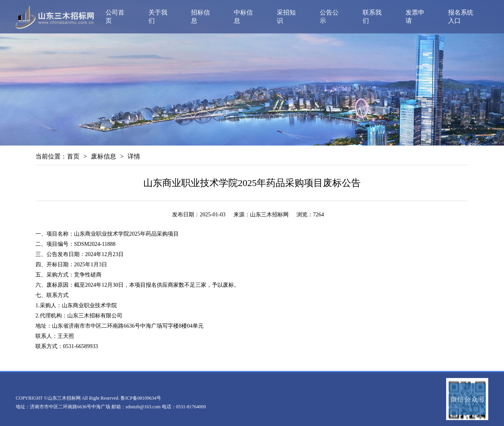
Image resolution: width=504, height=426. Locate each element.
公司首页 (115, 17)
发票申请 (415, 17)
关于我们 (158, 17)
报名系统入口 (461, 17)
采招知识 (286, 17)
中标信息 (243, 17)
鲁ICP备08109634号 (141, 398)
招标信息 (200, 17)
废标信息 (104, 156)
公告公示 (329, 17)
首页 (73, 156)
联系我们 (372, 17)
